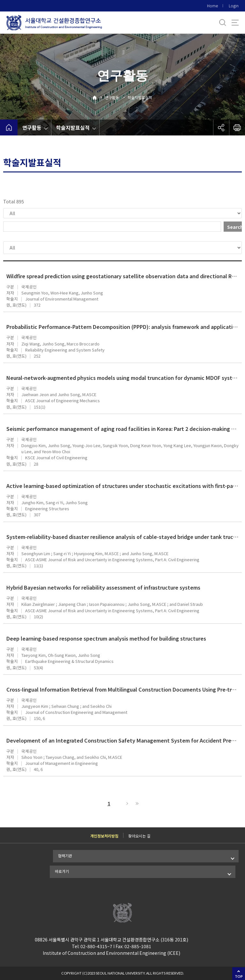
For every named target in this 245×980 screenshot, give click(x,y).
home (9, 127)
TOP (239, 976)
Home (212, 6)
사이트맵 (235, 23)
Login (234, 6)
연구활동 (112, 97)
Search (234, 227)
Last (136, 803)
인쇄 (237, 127)
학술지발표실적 (140, 97)
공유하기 (221, 127)
